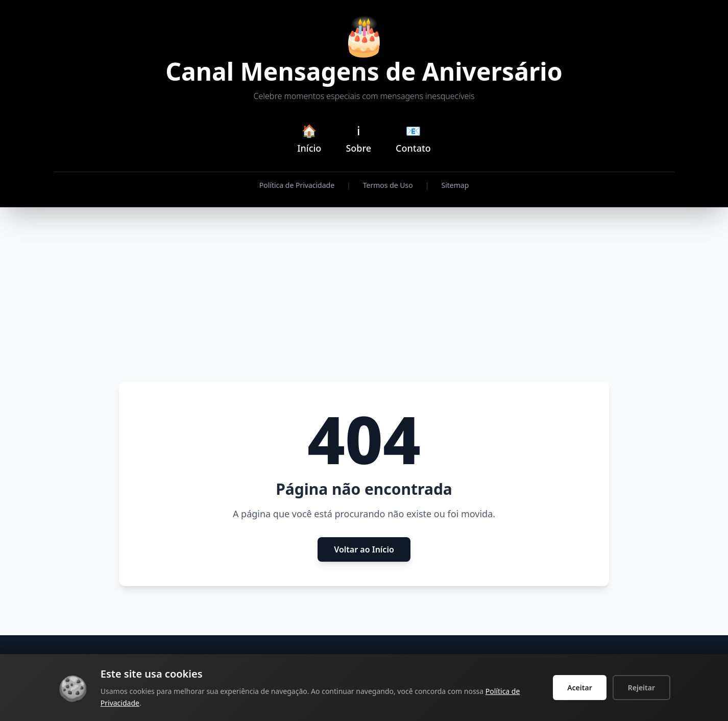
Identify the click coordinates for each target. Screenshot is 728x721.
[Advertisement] (364, 295)
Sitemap (455, 185)
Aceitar (580, 688)
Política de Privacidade (297, 185)
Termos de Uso (388, 185)
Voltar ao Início (364, 549)
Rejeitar (641, 688)
